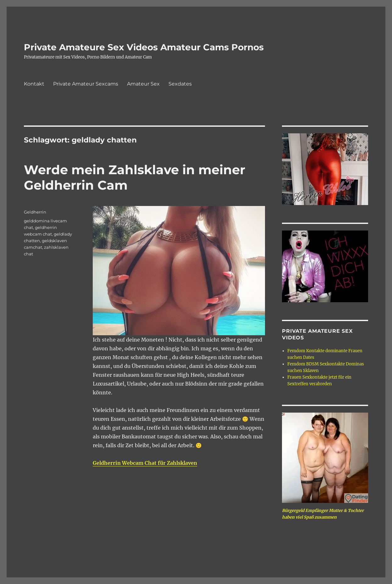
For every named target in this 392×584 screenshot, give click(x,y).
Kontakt (34, 84)
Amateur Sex (143, 84)
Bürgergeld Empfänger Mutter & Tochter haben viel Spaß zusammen (323, 514)
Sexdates (180, 84)
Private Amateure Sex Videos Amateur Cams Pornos (144, 47)
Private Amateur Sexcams (86, 84)
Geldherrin (35, 212)
